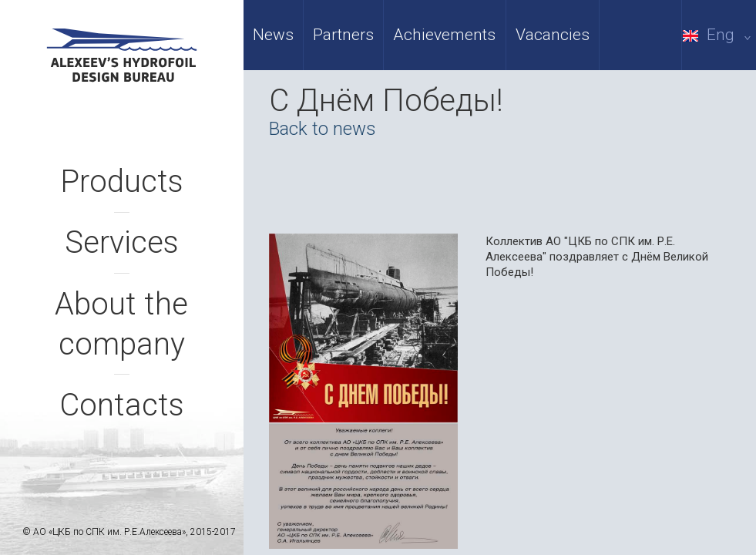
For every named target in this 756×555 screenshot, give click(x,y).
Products (122, 182)
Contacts (122, 405)
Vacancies (553, 35)
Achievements (444, 35)
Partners (343, 35)
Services (122, 242)
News (273, 35)
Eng (719, 35)
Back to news (323, 129)
